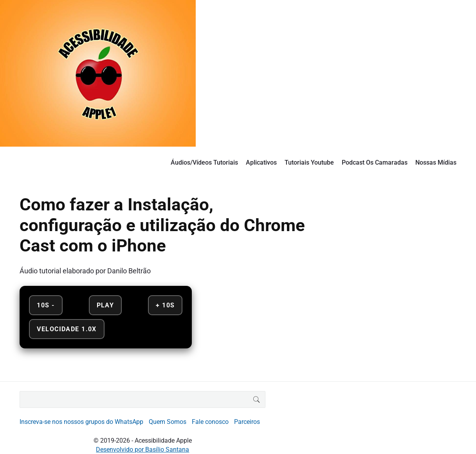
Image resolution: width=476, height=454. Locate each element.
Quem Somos (168, 422)
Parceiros (247, 422)
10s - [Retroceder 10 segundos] (46, 305)
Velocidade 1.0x (67, 329)
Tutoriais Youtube (309, 162)
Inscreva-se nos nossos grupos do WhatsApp (81, 422)
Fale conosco (210, 422)
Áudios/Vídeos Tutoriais (204, 162)
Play (105, 305)
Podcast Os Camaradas (375, 162)
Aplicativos (261, 162)
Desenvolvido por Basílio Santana (142, 450)
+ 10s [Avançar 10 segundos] (165, 305)
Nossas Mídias (436, 162)
